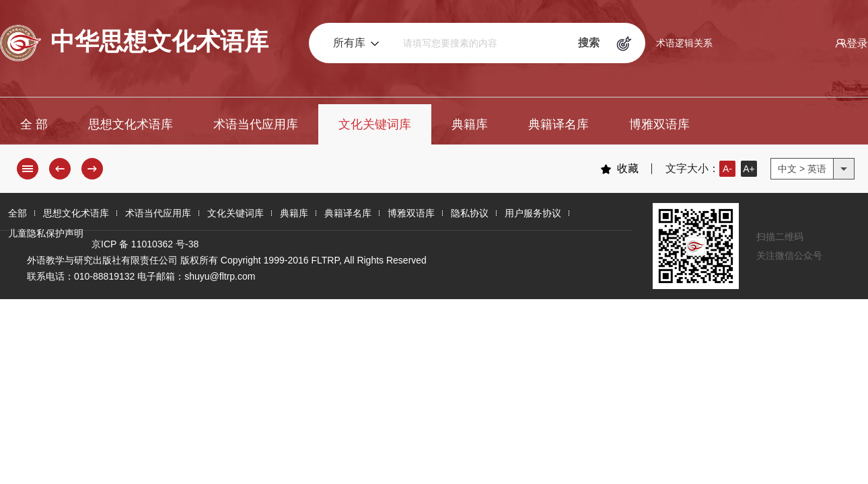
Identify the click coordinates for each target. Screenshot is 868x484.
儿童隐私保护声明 (46, 233)
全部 (17, 213)
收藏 (619, 169)
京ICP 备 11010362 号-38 (145, 244)
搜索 (589, 43)
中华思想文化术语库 (134, 43)
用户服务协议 (533, 213)
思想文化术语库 (131, 124)
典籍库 (470, 124)
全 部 (34, 124)
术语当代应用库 (256, 124)
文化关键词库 (375, 124)
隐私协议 (470, 213)
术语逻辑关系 (684, 43)
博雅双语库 (659, 124)
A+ (749, 169)
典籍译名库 (558, 124)
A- (727, 169)
